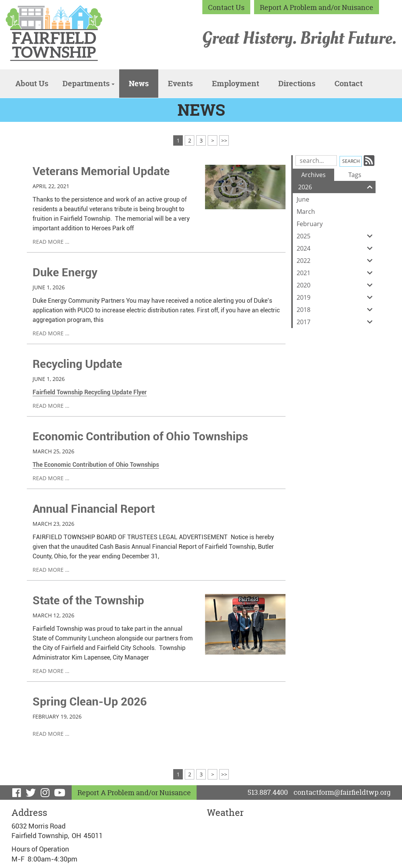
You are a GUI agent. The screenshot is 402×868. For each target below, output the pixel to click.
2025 (336, 236)
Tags (355, 175)
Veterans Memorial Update (101, 171)
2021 (336, 273)
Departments (89, 83)
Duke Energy (65, 272)
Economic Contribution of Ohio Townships (140, 436)
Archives (313, 175)
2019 (336, 297)
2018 (336, 310)
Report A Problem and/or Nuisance (317, 7)
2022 (336, 261)
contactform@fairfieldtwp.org (342, 792)
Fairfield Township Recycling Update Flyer (90, 392)
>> (224, 140)
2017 (336, 322)
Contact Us (226, 7)
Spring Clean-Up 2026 (90, 701)
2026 (337, 187)
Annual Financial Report (94, 509)
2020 (336, 285)
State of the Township (88, 600)
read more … (51, 242)
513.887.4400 (268, 792)
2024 (336, 248)
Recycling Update (77, 364)
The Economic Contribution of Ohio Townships (96, 465)
